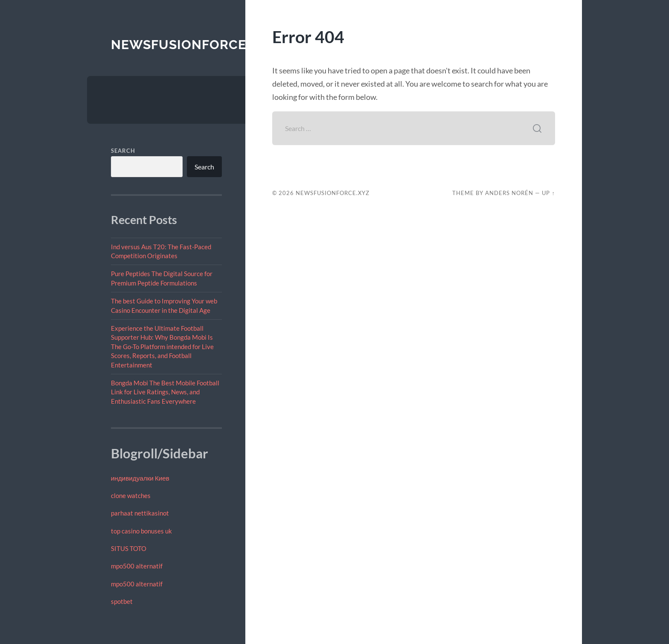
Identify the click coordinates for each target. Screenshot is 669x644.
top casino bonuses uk (141, 531)
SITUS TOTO (129, 548)
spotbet (122, 601)
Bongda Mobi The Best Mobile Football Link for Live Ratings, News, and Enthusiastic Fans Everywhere (165, 392)
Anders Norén (509, 193)
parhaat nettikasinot (140, 513)
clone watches (131, 495)
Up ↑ (548, 193)
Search (123, 151)
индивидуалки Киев (140, 478)
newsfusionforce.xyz (193, 45)
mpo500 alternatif (137, 566)
